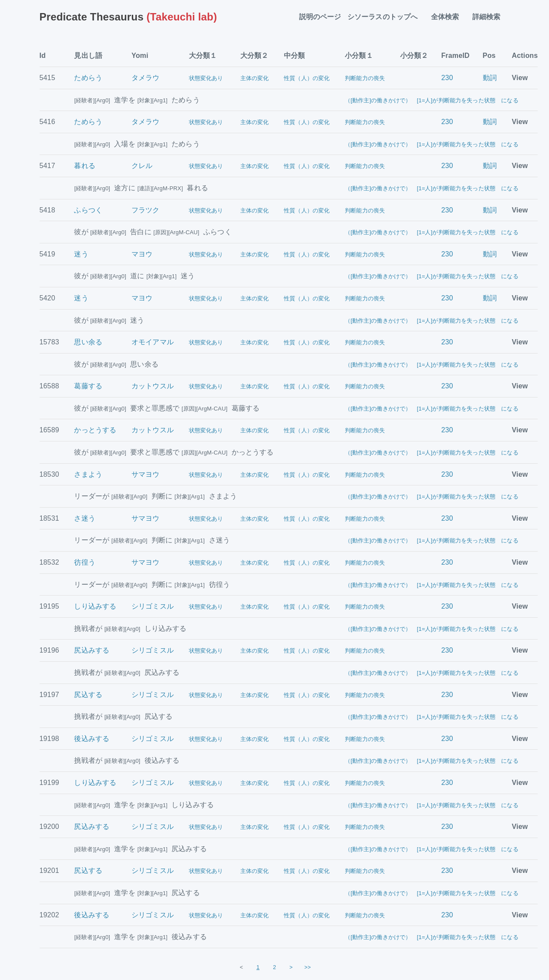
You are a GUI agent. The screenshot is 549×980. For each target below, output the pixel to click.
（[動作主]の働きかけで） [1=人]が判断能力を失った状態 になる (432, 100)
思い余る (88, 342)
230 (447, 78)
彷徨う (84, 562)
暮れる (84, 166)
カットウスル (153, 386)
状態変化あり (206, 78)
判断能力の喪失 (365, 78)
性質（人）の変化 (307, 78)
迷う (81, 254)
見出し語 (88, 56)
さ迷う (84, 518)
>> (308, 967)
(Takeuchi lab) (128, 17)
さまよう (88, 474)
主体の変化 (255, 78)
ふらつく (88, 210)
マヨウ (142, 254)
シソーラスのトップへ (386, 17)
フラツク (146, 210)
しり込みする (95, 606)
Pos (489, 56)
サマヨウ (146, 474)
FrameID (455, 56)
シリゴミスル (153, 606)
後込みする (92, 739)
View (520, 78)
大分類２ (254, 56)
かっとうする (95, 430)
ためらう (88, 78)
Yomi (140, 56)
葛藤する (88, 386)
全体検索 (449, 17)
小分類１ (359, 56)
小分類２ (414, 56)
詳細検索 (490, 17)
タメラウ (146, 78)
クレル (142, 166)
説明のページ (320, 17)
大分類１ (203, 56)
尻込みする (92, 650)
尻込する (88, 695)
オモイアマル (153, 342)
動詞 (490, 78)
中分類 (294, 56)
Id (43, 56)
